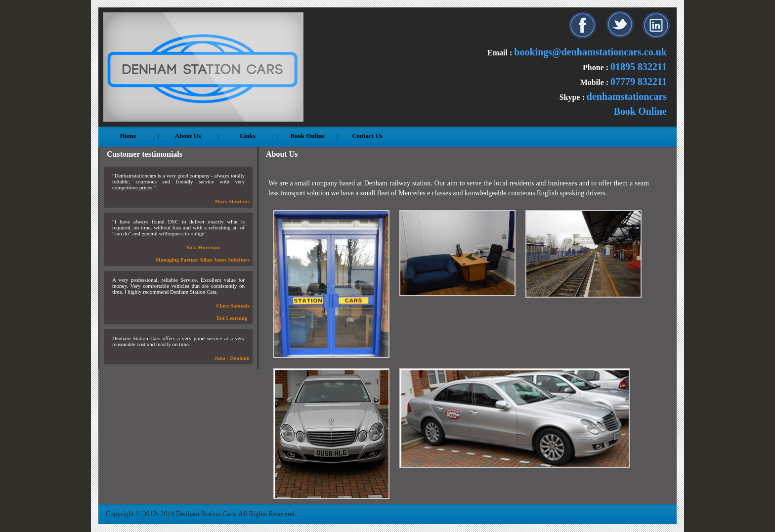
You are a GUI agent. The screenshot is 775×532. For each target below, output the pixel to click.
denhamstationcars (627, 96)
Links (248, 136)
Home (128, 136)
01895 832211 (639, 67)
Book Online (640, 111)
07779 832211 (639, 82)
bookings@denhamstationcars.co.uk (590, 52)
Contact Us (367, 136)
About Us (188, 136)
